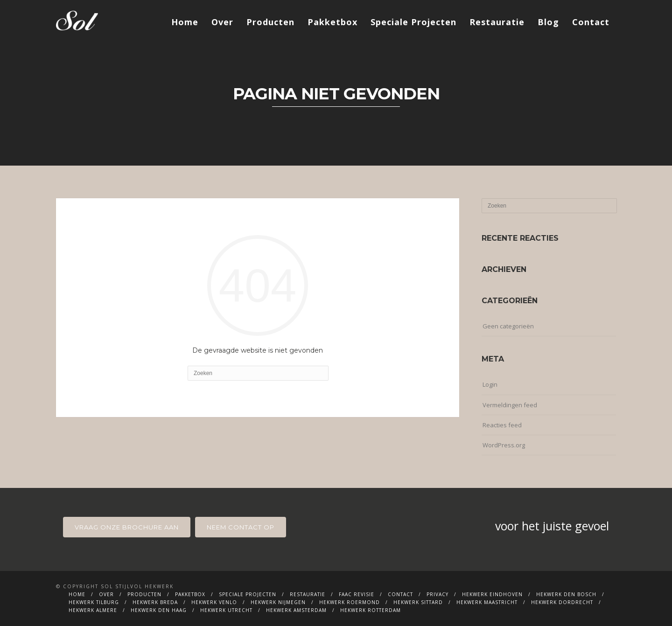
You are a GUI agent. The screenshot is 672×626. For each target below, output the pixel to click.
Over (222, 22)
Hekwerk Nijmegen (278, 602)
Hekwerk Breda (155, 602)
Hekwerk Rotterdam (371, 610)
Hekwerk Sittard (418, 602)
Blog (548, 22)
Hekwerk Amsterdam (296, 610)
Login (490, 384)
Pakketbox (332, 22)
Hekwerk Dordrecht (562, 602)
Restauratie (497, 22)
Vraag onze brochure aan (127, 527)
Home (185, 22)
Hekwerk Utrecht (226, 610)
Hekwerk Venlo (214, 602)
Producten (270, 22)
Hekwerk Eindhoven (492, 594)
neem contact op (241, 527)
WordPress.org (504, 445)
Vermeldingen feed (510, 405)
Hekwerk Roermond (350, 602)
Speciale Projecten (413, 22)
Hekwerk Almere (93, 610)
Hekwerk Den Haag (159, 610)
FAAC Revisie (357, 594)
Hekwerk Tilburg (94, 602)
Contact (591, 22)
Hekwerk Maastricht (487, 602)
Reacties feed (502, 425)
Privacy (437, 594)
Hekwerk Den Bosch (566, 594)
